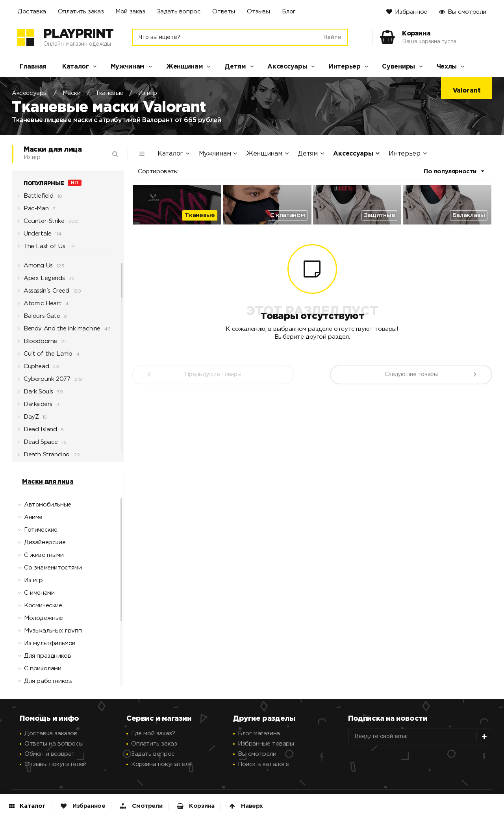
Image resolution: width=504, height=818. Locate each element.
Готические (36, 532)
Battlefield (36, 198)
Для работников (43, 683)
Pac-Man (33, 211)
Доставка (32, 12)
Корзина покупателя (161, 764)
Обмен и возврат (50, 754)
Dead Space (38, 444)
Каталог (76, 67)
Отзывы (258, 12)
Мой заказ (130, 12)
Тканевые (109, 93)
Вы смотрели (467, 12)
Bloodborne (37, 343)
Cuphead (33, 369)
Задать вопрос (179, 12)
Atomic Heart (40, 306)
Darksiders (35, 406)
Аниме (28, 519)
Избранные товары (266, 744)
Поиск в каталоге (263, 764)
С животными (39, 557)
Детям (235, 67)
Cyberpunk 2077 (44, 381)
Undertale (34, 236)
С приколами (38, 671)
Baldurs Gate (39, 318)
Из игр (148, 93)
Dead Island (37, 432)
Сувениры (398, 67)
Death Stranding (44, 457)
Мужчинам (128, 67)
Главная (33, 67)
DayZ (28, 419)
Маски (72, 93)
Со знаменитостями (48, 570)
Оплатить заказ (81, 12)
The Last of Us (41, 249)
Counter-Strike (41, 223)
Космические (38, 608)
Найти (332, 37)
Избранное (411, 12)
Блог (289, 12)
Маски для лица (48, 482)
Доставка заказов (51, 734)
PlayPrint (78, 34)
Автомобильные (43, 507)
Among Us (35, 268)
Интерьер (345, 67)
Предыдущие (213, 375)
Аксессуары (287, 67)
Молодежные (39, 620)
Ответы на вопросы (54, 744)
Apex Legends (41, 280)
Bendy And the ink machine (59, 331)
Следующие (411, 375)
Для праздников (43, 658)
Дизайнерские (40, 545)
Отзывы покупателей (56, 764)
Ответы (224, 12)
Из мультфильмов (45, 645)
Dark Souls (35, 394)
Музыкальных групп (48, 633)
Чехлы (447, 67)
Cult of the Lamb (45, 356)
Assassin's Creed (44, 293)
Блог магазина (259, 734)
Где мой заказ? (153, 734)
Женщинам (185, 67)
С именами (34, 595)
